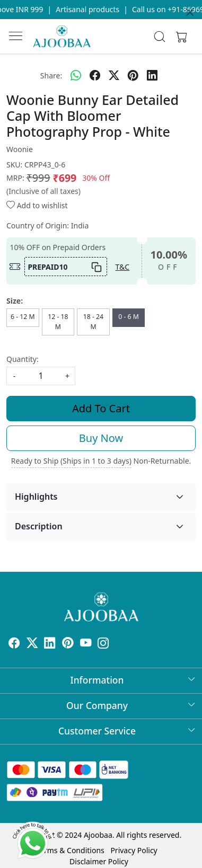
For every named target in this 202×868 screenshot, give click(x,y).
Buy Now (101, 438)
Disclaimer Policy (99, 861)
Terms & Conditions (70, 850)
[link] (160, 37)
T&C (123, 267)
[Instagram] (103, 644)
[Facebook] (14, 644)
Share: (51, 76)
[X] (32, 644)
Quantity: (23, 359)
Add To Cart (101, 408)
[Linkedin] (50, 644)
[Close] (190, 12)
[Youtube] (86, 644)
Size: (15, 301)
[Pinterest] (68, 644)
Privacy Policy (134, 850)
